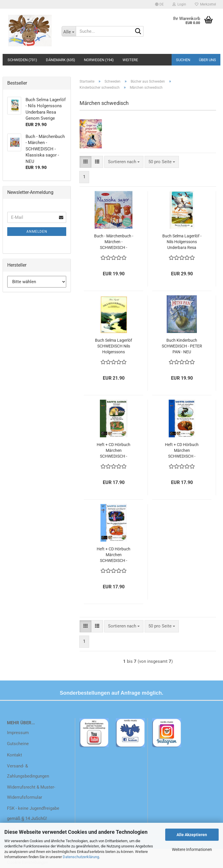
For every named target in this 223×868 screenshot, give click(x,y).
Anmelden (37, 232)
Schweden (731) (22, 60)
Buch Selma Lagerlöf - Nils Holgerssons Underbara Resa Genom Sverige (182, 242)
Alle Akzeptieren (192, 835)
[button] (159, 4)
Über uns (207, 60)
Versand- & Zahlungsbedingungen (28, 771)
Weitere (130, 60)
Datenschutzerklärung (81, 857)
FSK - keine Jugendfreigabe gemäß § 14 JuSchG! (33, 813)
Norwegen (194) (99, 60)
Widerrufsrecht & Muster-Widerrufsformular (31, 792)
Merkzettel (205, 4)
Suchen (183, 60)
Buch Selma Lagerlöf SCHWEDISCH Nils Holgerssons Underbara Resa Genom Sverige (114, 346)
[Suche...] (69, 31)
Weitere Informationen (192, 849)
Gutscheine (18, 744)
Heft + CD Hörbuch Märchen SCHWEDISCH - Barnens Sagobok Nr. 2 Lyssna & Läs (114, 451)
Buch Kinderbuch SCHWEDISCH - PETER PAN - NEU (182, 346)
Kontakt (15, 755)
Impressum (18, 733)
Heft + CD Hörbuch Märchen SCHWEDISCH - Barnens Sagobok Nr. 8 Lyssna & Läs (114, 555)
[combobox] (124, 162)
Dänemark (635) (61, 60)
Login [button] (179, 4)
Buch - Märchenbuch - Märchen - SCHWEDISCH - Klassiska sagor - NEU (114, 242)
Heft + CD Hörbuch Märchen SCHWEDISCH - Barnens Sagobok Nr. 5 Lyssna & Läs (182, 451)
